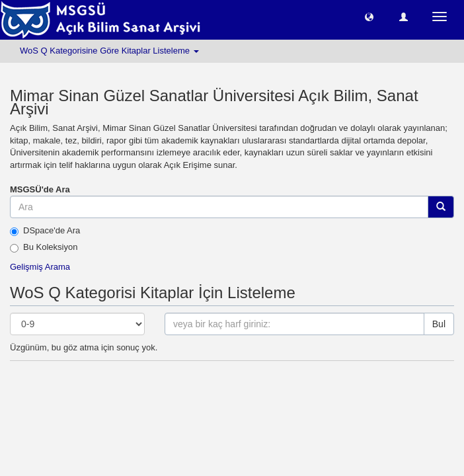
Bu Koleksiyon (44, 247)
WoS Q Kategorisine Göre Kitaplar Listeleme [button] (109, 51)
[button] (369, 16)
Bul (439, 324)
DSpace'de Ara (45, 231)
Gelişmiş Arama (40, 267)
